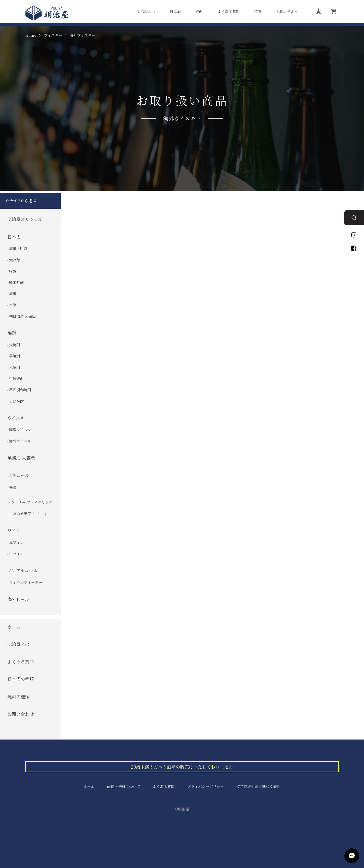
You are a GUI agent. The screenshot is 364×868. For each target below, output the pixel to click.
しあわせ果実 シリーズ (28, 514)
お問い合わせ (287, 11)
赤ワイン (16, 542)
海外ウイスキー (22, 441)
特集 (258, 11)
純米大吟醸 (18, 249)
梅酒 (13, 487)
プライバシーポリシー (206, 786)
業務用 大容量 (21, 458)
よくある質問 (229, 11)
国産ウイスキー (22, 430)
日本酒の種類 (21, 679)
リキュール (18, 475)
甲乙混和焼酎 (20, 390)
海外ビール (18, 599)
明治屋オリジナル (25, 219)
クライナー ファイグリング (30, 502)
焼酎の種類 (18, 697)
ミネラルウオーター (26, 582)
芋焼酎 (15, 356)
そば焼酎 (16, 401)
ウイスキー (53, 35)
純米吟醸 (16, 282)
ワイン (14, 530)
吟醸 (13, 271)
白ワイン (16, 553)
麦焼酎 (15, 345)
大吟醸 (15, 260)
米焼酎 (15, 367)
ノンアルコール (23, 570)
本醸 (13, 305)
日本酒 (175, 11)
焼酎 (199, 11)
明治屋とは (146, 11)
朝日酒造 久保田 (22, 316)
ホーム (14, 627)
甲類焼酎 (16, 378)
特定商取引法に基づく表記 (258, 786)
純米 (13, 294)
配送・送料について (124, 786)
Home (31, 35)
